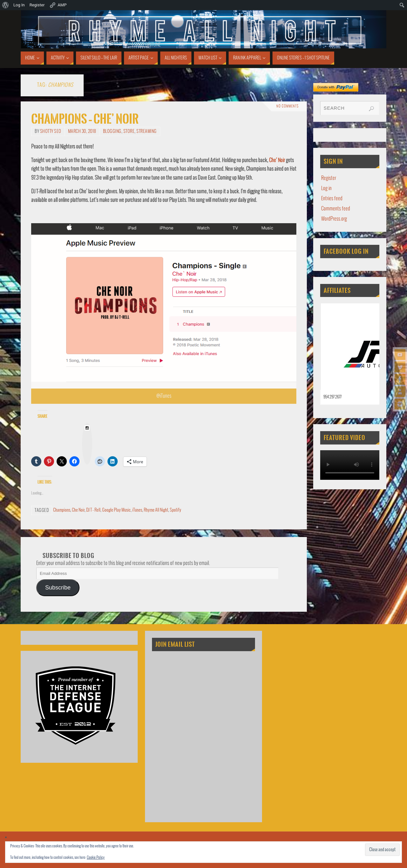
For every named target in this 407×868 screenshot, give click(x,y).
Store (129, 131)
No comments (287, 107)
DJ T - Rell (93, 510)
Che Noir (78, 510)
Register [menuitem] (37, 5)
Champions (62, 510)
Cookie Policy (96, 858)
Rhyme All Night (156, 510)
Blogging (112, 131)
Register (329, 178)
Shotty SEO (51, 131)
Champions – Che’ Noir (85, 119)
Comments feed (336, 209)
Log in (326, 188)
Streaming (147, 131)
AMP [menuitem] (58, 5)
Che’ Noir (277, 160)
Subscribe (58, 588)
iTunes (137, 510)
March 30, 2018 (82, 131)
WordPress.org (334, 219)
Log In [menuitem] (19, 5)
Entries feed (332, 199)
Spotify (176, 510)
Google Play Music (116, 510)
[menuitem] (6, 5)
